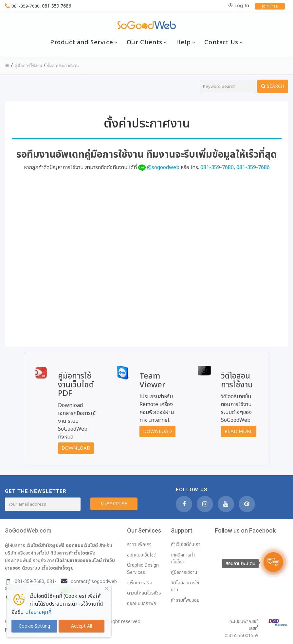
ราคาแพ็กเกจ (139, 545)
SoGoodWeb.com (28, 530)
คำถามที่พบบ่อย (185, 600)
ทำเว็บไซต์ (78, 553)
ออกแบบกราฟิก (142, 604)
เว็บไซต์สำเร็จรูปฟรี (46, 545)
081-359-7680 (26, 6)
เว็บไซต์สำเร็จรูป (58, 568)
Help (183, 42)
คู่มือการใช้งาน (184, 572)
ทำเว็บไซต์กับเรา (186, 545)
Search (273, 86)
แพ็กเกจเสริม (140, 583)
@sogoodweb (163, 167)
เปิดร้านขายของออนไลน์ (78, 560)
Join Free (270, 6)
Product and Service (82, 42)
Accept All (82, 626)
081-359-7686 (57, 6)
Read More (239, 431)
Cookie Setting (34, 626)
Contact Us (221, 42)
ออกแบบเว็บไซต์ (82, 545)
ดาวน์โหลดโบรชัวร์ (144, 593)
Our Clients (145, 42)
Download (76, 448)
